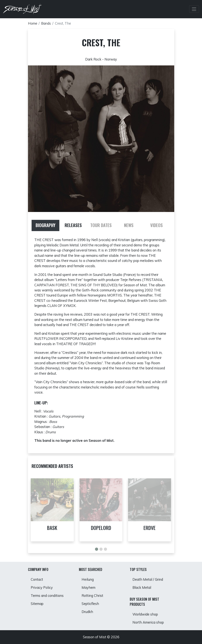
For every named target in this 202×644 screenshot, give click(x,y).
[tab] (45, 225)
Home (33, 23)
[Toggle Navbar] (194, 9)
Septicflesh (90, 604)
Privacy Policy (42, 588)
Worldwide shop (145, 614)
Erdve (150, 528)
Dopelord (101, 528)
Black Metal (142, 588)
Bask (52, 528)
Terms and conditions (47, 596)
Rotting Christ (92, 596)
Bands (46, 23)
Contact (37, 579)
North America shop (148, 622)
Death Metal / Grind (148, 579)
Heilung (88, 579)
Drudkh (87, 612)
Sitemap (37, 604)
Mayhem (88, 588)
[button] (97, 549)
